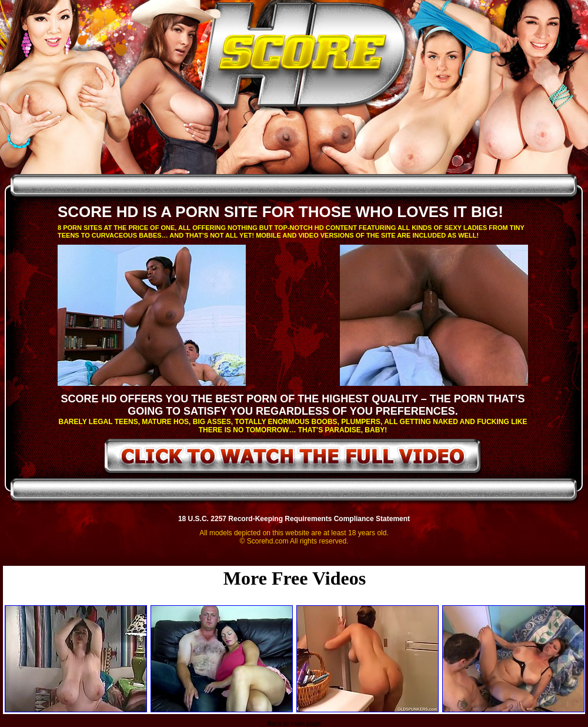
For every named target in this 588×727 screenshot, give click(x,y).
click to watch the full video (293, 458)
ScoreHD (304, 58)
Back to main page (294, 723)
